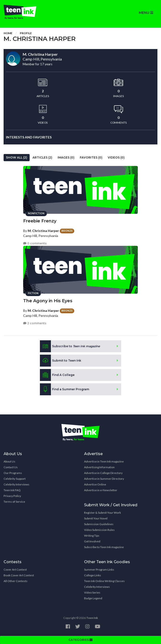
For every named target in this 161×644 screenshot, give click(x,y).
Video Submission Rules (99, 530)
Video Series (92, 592)
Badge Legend (93, 598)
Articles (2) (42, 157)
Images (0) (66, 157)
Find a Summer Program (64, 389)
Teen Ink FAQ (12, 490)
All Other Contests (16, 581)
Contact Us (11, 467)
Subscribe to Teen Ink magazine (104, 547)
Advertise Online (95, 484)
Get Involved (92, 541)
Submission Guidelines (99, 524)
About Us (9, 461)
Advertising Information (99, 467)
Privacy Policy (12, 496)
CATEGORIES (80, 640)
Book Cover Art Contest (19, 575)
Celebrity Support (15, 479)
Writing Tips (92, 536)
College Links (93, 575)
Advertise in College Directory (103, 473)
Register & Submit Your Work (102, 513)
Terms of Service (14, 502)
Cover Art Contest (15, 570)
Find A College (57, 375)
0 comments (35, 243)
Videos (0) (116, 157)
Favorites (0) (91, 157)
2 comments (35, 323)
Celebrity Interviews (16, 484)
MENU (146, 13)
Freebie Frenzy (40, 221)
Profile (26, 33)
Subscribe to (70, 346)
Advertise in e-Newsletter (101, 490)
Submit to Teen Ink (61, 361)
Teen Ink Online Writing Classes (104, 581)
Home (8, 33)
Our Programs (13, 473)
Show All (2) (17, 157)
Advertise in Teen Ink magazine (104, 461)
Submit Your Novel (96, 518)
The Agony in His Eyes (48, 301)
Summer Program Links (99, 570)
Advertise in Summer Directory (104, 479)
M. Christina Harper (43, 231)
